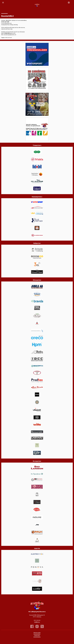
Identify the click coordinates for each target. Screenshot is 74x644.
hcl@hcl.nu (37, 622)
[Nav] (3, 3)
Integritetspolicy (37, 637)
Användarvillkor (37, 634)
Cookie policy (37, 635)
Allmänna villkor (37, 633)
